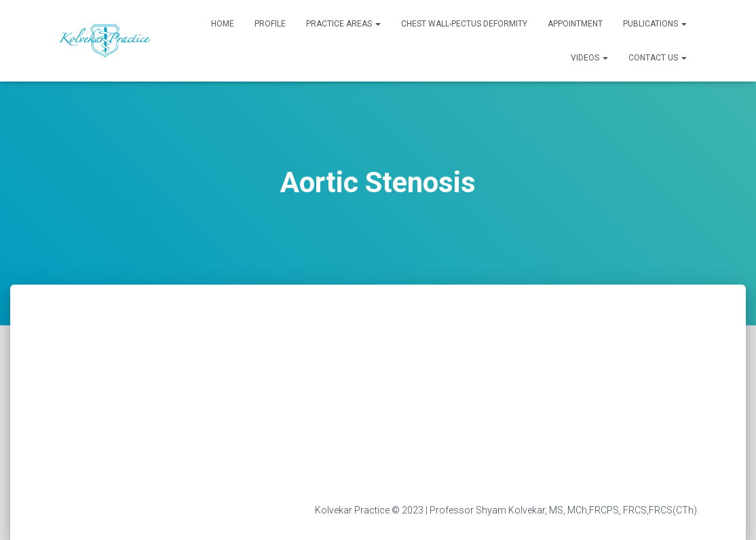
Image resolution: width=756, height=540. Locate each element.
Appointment (575, 24)
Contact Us (658, 58)
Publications (655, 24)
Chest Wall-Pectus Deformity (464, 24)
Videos (589, 58)
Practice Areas (343, 24)
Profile (270, 24)
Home (223, 24)
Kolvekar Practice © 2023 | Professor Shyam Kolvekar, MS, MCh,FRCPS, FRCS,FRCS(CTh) (506, 510)
